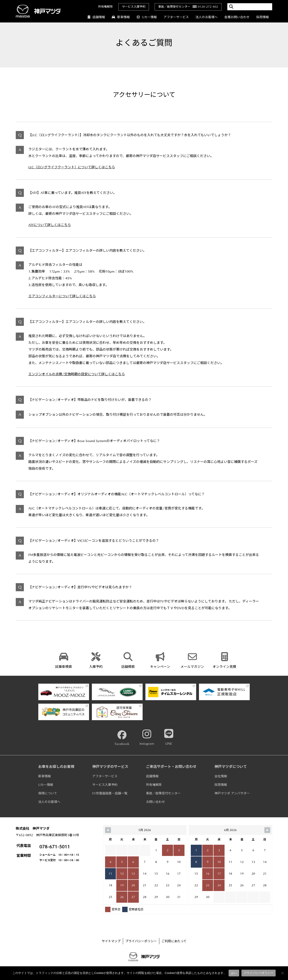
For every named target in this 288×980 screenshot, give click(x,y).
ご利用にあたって (174, 941)
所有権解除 (105, 7)
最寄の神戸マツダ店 (101, 356)
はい (234, 973)
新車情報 (121, 17)
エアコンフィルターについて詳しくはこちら (62, 296)
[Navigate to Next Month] (267, 830)
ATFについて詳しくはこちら (50, 225)
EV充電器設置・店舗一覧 (110, 793)
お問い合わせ (155, 802)
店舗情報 (96, 17)
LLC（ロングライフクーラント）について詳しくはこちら (72, 167)
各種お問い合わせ (237, 17)
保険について (48, 793)
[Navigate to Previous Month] (108, 830)
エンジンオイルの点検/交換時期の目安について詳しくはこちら (77, 374)
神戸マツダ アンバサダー (232, 793)
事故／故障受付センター (163, 793)
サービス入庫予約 (134, 7)
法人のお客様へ (207, 17)
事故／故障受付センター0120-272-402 (188, 7)
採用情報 (263, 17)
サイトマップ (111, 941)
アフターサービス (176, 17)
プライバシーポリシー (141, 941)
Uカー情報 (147, 17)
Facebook (122, 738)
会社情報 (221, 776)
